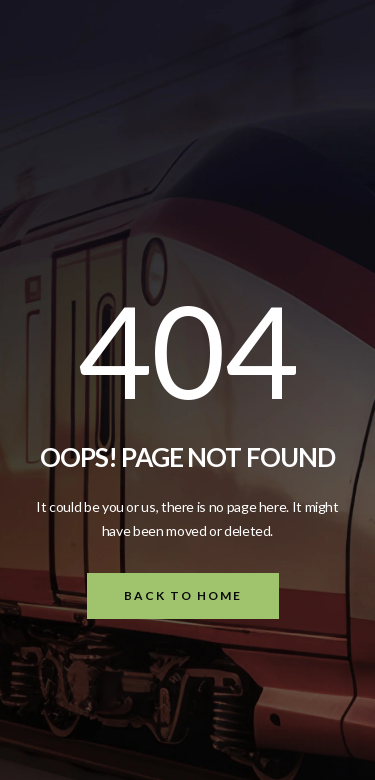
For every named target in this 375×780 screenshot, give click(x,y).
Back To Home (183, 595)
